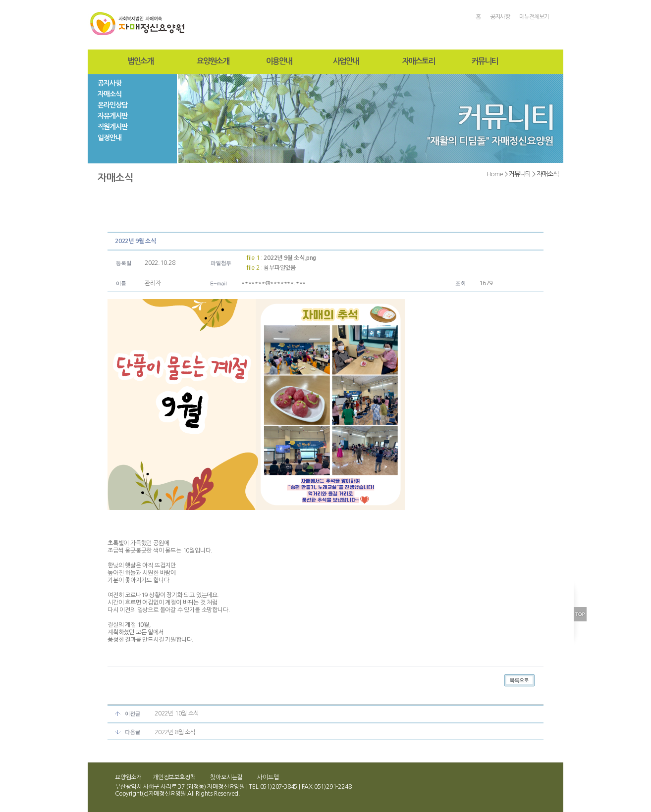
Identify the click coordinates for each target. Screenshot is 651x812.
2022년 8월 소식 (175, 732)
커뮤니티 (485, 61)
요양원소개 (213, 61)
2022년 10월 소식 (177, 713)
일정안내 (109, 138)
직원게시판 (112, 127)
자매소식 (109, 94)
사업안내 (346, 61)
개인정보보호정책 (174, 777)
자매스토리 (418, 61)
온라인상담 (112, 105)
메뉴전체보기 (534, 17)
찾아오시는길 (226, 777)
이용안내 (279, 61)
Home (495, 174)
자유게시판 (112, 116)
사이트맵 (268, 777)
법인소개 (140, 61)
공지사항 (500, 17)
